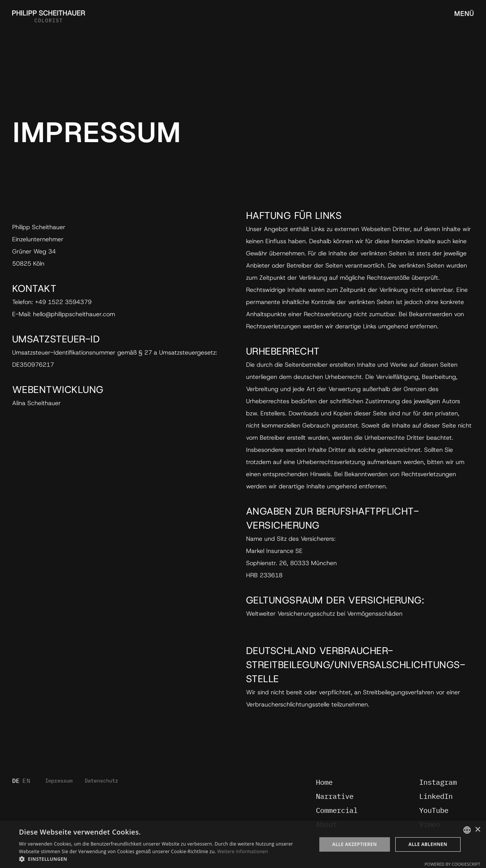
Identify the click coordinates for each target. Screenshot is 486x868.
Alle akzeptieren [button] (355, 844)
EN (26, 781)
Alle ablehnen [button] (428, 844)
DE (16, 781)
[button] (163, 859)
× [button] (477, 830)
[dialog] (243, 844)
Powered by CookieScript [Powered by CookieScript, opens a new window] (452, 864)
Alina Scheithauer (36, 403)
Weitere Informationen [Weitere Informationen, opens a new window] (243, 851)
